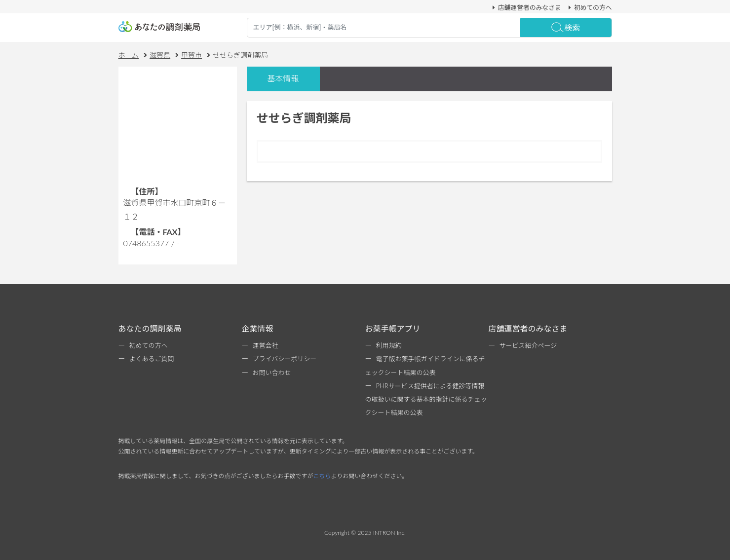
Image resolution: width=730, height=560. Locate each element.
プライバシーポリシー (285, 359)
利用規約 (389, 345)
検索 (566, 27)
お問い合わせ (272, 373)
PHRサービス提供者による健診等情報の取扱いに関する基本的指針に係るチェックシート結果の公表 (426, 399)
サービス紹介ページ (528, 345)
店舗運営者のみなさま (526, 7)
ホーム (129, 55)
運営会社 (266, 345)
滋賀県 (160, 55)
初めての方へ (589, 7)
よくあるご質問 (152, 359)
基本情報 (283, 78)
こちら (322, 476)
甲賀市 (192, 55)
